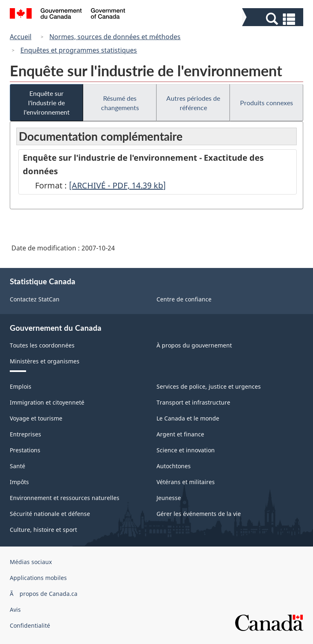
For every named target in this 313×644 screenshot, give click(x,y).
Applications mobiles (38, 578)
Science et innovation (186, 450)
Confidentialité (30, 625)
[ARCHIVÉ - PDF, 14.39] (117, 185)
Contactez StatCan (35, 299)
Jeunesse (169, 498)
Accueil (21, 37)
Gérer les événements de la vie (199, 514)
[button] (274, 19)
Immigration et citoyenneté (47, 402)
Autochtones (174, 466)
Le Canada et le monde (188, 418)
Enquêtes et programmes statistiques (79, 50)
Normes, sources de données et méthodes (115, 37)
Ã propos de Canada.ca (44, 594)
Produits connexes (267, 103)
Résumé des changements (120, 103)
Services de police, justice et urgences (209, 386)
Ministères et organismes (45, 361)
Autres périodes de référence (193, 103)
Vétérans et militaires (186, 482)
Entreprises (25, 434)
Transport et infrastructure (193, 402)
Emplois (21, 386)
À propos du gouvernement (194, 345)
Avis (15, 610)
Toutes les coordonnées (42, 345)
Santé (18, 466)
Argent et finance (180, 434)
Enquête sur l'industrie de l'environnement (47, 103)
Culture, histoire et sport (43, 530)
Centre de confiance (184, 299)
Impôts (19, 482)
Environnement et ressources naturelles (65, 498)
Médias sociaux (31, 562)
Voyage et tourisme (36, 418)
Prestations (25, 450)
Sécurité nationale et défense (50, 514)
